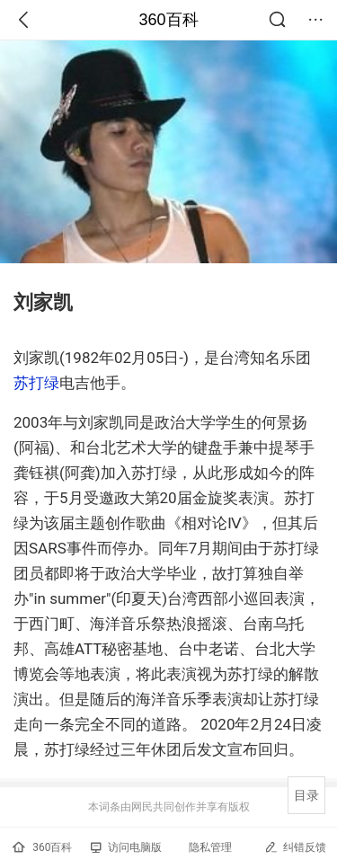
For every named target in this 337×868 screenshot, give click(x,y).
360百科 (168, 20)
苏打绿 (36, 383)
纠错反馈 (295, 847)
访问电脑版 (126, 847)
